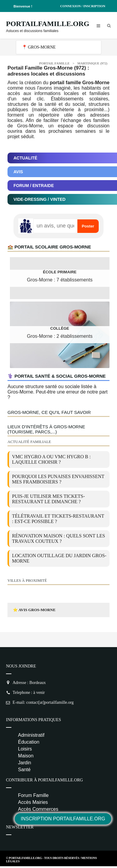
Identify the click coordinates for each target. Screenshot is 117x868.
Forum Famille (33, 795)
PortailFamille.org (48, 24)
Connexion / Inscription (83, 6)
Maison (26, 756)
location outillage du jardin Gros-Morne (59, 558)
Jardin (25, 763)
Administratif (31, 735)
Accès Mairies (33, 802)
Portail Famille (55, 63)
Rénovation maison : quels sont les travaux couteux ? (58, 538)
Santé (24, 770)
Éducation (29, 742)
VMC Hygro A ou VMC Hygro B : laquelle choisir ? (51, 459)
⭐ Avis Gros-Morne (34, 610)
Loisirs (25, 749)
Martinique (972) (92, 63)
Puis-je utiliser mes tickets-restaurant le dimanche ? (48, 499)
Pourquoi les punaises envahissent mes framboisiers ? (58, 479)
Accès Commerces (38, 809)
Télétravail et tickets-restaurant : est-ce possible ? (58, 519)
